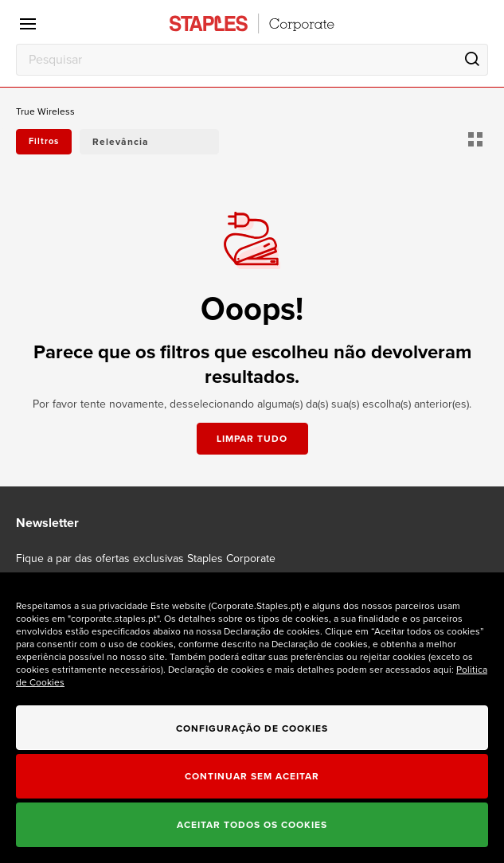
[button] (149, 142)
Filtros (44, 141)
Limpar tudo (252, 439)
